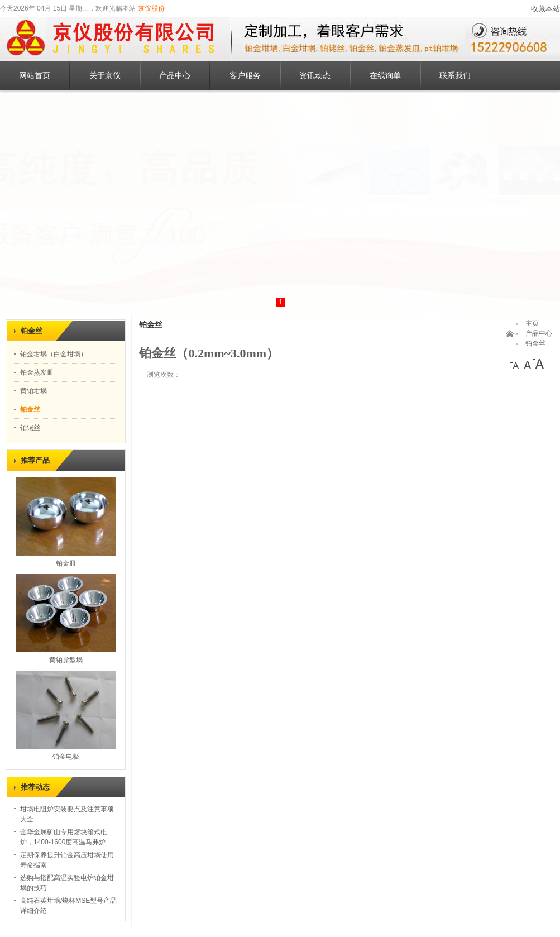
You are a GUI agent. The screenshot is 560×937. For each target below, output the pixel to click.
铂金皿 (66, 563)
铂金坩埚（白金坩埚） (54, 354)
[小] (516, 364)
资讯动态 (315, 76)
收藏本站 (545, 9)
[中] (527, 364)
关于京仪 (105, 76)
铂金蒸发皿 (37, 372)
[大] (538, 364)
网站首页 (35, 76)
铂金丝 (30, 409)
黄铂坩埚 (33, 391)
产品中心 (175, 76)
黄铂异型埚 (66, 660)
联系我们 (455, 76)
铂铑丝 (30, 428)
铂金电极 (66, 757)
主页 (532, 323)
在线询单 (385, 76)
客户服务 (245, 76)
